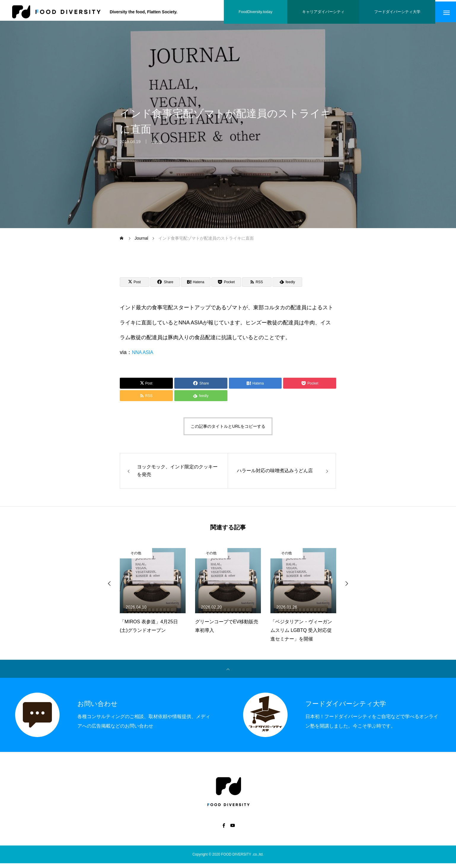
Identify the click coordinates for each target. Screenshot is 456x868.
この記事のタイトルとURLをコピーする (228, 431)
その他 (157, 148)
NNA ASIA (144, 355)
